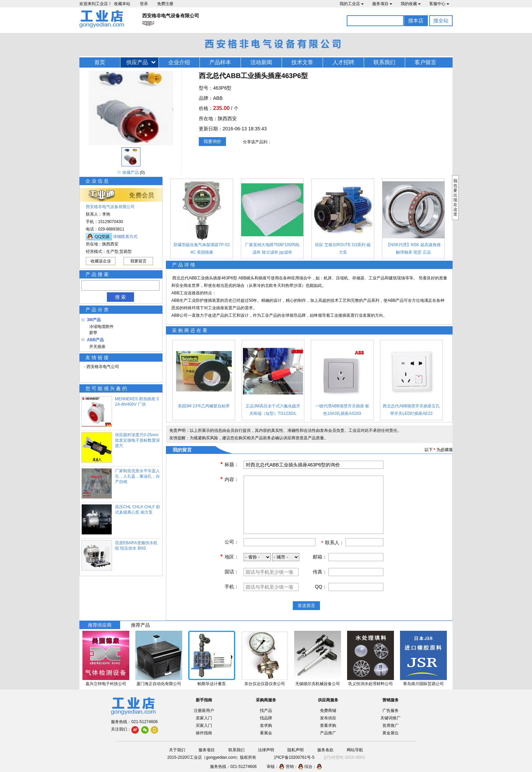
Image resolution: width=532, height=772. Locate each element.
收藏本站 (122, 4)
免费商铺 (328, 711)
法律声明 (266, 750)
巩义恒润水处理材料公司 (370, 684)
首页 (100, 62)
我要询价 (212, 141)
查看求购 (328, 725)
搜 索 (120, 297)
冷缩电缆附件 (100, 327)
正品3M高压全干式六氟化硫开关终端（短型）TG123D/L (273, 410)
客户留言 (425, 62)
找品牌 (266, 718)
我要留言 (138, 261)
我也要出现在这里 (455, 198)
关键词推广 (391, 718)
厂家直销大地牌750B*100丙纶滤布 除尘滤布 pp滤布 (272, 249)
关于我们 (177, 750)
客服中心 (439, 4)
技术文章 (302, 62)
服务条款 (325, 750)
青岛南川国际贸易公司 (423, 684)
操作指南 (204, 733)
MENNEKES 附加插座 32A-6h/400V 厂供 (137, 402)
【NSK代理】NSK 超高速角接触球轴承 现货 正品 (413, 249)
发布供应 (328, 718)
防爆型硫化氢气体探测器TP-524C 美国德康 (202, 249)
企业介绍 (179, 62)
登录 (144, 4)
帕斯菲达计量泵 (212, 684)
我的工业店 (352, 4)
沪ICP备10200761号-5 (294, 757)
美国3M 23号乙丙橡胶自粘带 (204, 406)
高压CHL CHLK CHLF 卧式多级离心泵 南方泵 (138, 510)
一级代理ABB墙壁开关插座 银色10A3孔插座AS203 (342, 410)
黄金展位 (391, 733)
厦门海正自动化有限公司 (159, 684)
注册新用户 (204, 711)
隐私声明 (296, 750)
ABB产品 (95, 340)
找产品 (266, 711)
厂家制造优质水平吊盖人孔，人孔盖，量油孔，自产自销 (137, 476)
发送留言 (306, 605)
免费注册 (165, 4)
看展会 (266, 733)
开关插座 (96, 347)
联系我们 (384, 62)
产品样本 (220, 62)
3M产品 (94, 320)
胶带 (92, 333)
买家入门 (204, 725)
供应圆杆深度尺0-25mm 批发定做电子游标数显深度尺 (137, 440)
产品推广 (328, 733)
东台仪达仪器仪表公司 (265, 684)
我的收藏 (411, 4)
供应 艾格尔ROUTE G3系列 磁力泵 (343, 249)
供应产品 (137, 62)
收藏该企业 (101, 261)
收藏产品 (131, 172)
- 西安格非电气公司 (102, 367)
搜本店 (416, 21)
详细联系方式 (125, 237)
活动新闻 (261, 62)
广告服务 (391, 711)
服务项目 (382, 4)
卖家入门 (204, 718)
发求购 (266, 725)
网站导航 (355, 750)
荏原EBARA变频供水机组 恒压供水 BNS (136, 546)
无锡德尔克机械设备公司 (318, 684)
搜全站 (441, 21)
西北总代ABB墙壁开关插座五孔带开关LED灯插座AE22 (411, 410)
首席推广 (391, 725)
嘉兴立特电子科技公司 (106, 684)
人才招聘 (343, 62)
